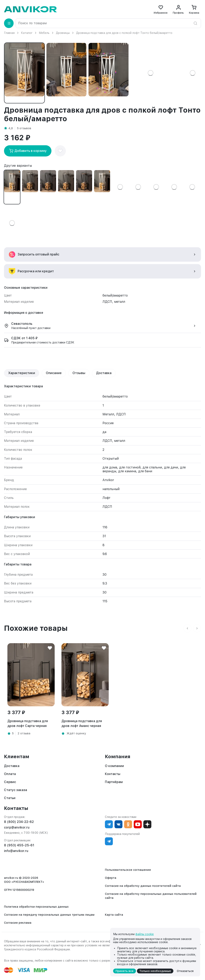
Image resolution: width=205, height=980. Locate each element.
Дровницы (63, 33)
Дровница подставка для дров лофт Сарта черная (28, 723)
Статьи (10, 798)
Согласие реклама (18, 923)
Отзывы (79, 373)
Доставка (104, 373)
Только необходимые (155, 971)
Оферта (111, 878)
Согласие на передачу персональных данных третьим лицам (49, 915)
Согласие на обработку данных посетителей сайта (143, 886)
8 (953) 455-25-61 (19, 845)
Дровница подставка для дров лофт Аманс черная (82, 723)
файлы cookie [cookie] (145, 934)
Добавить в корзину (28, 151)
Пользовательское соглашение (128, 870)
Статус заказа (16, 790)
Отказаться (185, 971)
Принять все (125, 971)
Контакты (113, 774)
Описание (54, 373)
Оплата (10, 774)
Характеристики (22, 373)
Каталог (27, 33)
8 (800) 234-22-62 (19, 822)
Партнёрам (114, 782)
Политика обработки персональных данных (36, 907)
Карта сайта (114, 915)
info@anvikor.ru (16, 851)
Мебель (44, 33)
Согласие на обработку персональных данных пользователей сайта (151, 896)
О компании (114, 766)
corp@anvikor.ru (17, 827)
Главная (9, 33)
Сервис (10, 782)
